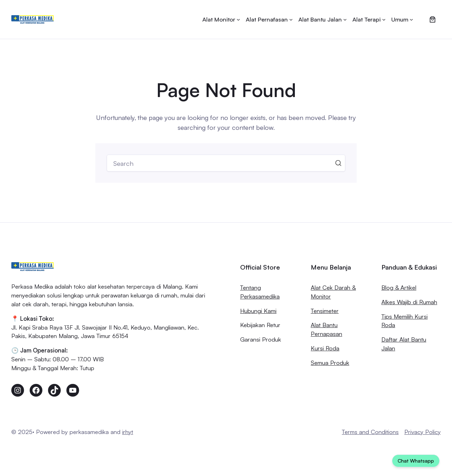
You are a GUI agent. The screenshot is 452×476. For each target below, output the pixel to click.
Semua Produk (330, 363)
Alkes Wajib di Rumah (409, 302)
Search (338, 163)
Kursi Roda (325, 348)
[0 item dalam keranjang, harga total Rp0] (433, 19)
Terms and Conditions (370, 432)
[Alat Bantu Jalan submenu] (323, 20)
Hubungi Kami (258, 311)
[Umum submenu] (402, 20)
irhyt (128, 432)
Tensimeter (325, 311)
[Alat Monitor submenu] (221, 20)
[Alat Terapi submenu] (369, 20)
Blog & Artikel (399, 287)
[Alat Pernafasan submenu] (269, 20)
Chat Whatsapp (416, 461)
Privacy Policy (423, 432)
